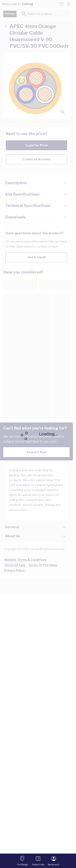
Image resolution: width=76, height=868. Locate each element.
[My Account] (54, 861)
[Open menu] (22, 861)
